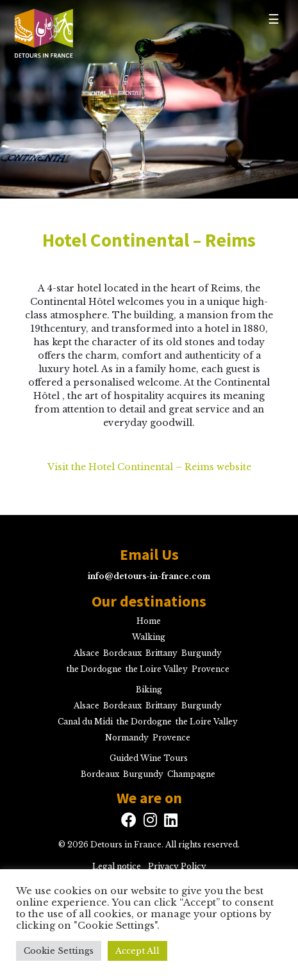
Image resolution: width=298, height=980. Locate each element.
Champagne (191, 774)
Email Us (149, 555)
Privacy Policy (177, 866)
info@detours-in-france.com (149, 576)
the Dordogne (94, 669)
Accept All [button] (137, 951)
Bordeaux (122, 653)
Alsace (87, 653)
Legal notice (117, 866)
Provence (211, 669)
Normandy (127, 738)
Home (149, 621)
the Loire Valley (157, 669)
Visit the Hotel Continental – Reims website (149, 467)
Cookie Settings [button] (59, 951)
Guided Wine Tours (149, 758)
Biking (149, 690)
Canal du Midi (85, 722)
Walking (149, 637)
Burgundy (202, 653)
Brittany (161, 653)
